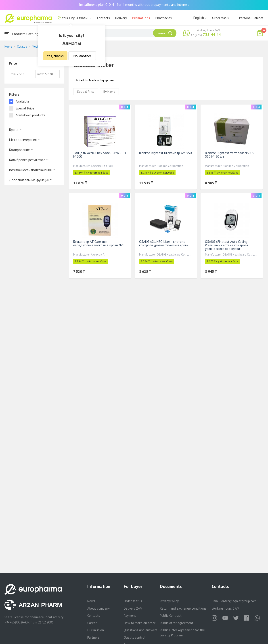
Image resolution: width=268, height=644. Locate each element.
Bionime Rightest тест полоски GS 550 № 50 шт (230, 155)
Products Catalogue (23, 34)
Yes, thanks (55, 56)
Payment (130, 616)
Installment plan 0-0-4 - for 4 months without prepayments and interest (134, 4)
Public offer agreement (177, 623)
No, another (82, 56)
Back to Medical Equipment (97, 80)
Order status (220, 18)
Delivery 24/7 (133, 608)
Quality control (135, 637)
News (91, 601)
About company (98, 608)
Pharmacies (164, 18)
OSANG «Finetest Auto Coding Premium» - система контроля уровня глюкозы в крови (226, 245)
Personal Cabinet (251, 18)
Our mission (96, 630)
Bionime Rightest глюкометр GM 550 (165, 153)
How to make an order (140, 623)
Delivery (121, 18)
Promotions (141, 18)
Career (92, 623)
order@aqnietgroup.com (239, 601)
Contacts (104, 18)
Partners (93, 637)
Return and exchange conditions (183, 608)
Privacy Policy (169, 601)
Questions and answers (141, 630)
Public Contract (171, 616)
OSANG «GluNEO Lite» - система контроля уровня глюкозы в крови (164, 243)
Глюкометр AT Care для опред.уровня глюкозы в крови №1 (99, 243)
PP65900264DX (19, 622)
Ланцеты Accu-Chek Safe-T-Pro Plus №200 (100, 155)
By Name (109, 92)
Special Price (86, 92)
